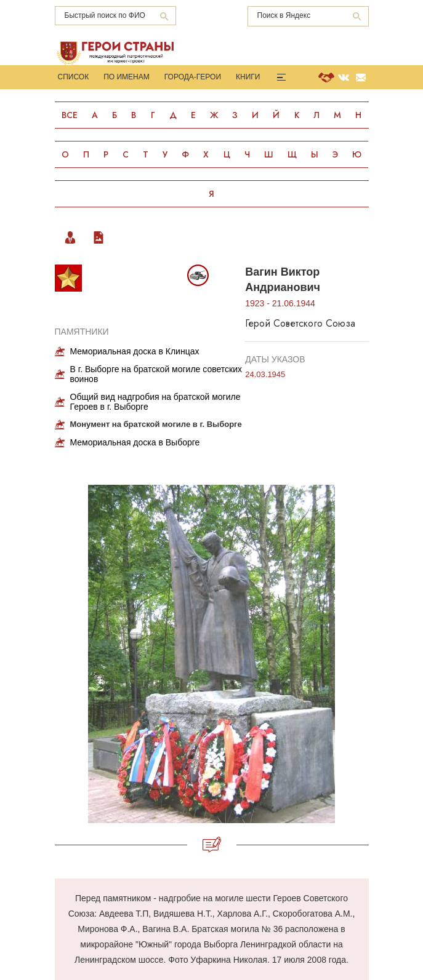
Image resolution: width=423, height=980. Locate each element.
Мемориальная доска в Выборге (135, 442)
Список (74, 77)
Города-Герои (193, 77)
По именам (127, 77)
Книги (248, 77)
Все (70, 115)
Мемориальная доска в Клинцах (135, 351)
